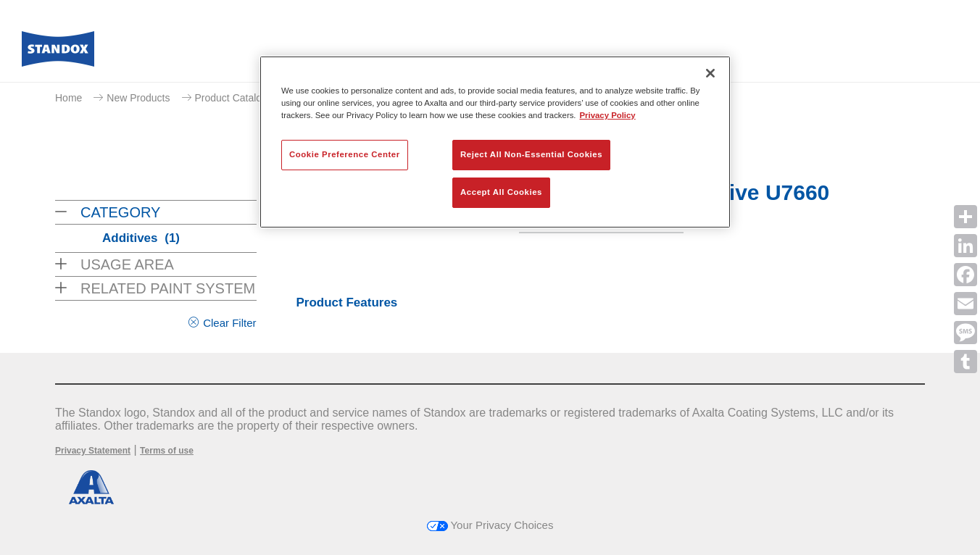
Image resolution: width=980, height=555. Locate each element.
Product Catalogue (237, 98)
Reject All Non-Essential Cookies (531, 154)
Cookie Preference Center (345, 154)
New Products (138, 98)
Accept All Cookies (501, 192)
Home (68, 98)
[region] (495, 142)
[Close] (710, 73)
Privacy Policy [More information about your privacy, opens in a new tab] (608, 115)
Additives (141, 238)
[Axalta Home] (58, 53)
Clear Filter (229, 323)
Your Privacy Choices (490, 525)
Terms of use (167, 451)
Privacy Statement (93, 451)
